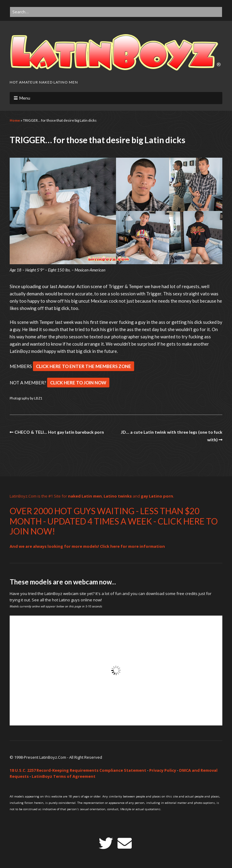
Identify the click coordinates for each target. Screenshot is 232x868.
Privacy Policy (163, 770)
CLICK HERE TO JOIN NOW (78, 383)
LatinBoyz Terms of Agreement (64, 776)
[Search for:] (116, 12)
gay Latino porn (157, 496)
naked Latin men (85, 496)
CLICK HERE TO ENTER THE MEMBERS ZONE (84, 366)
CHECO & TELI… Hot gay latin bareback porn (59, 432)
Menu (25, 98)
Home (15, 120)
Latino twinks (118, 496)
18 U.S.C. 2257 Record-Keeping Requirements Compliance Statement (78, 770)
